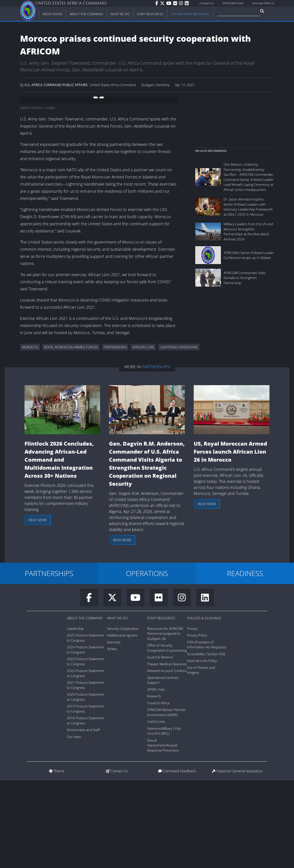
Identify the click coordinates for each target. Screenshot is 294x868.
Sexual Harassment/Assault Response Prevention (163, 833)
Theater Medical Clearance (167, 752)
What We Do (117, 706)
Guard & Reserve (160, 745)
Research (154, 784)
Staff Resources (161, 706)
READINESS (245, 661)
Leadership (75, 716)
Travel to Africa (158, 791)
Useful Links (156, 809)
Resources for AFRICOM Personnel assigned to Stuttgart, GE (165, 721)
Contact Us (207, 3)
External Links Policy (202, 748)
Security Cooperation (123, 716)
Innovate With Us (263, 3)
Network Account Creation (167, 758)
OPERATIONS (147, 661)
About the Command (85, 706)
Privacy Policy (197, 723)
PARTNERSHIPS (49, 661)
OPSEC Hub (156, 777)
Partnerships (156, 454)
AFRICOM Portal (233, 3)
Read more (38, 608)
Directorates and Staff (83, 817)
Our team (74, 824)
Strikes (112, 736)
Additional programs (122, 723)
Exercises (114, 730)
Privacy (192, 716)
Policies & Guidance (204, 706)
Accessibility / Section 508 (206, 742)
